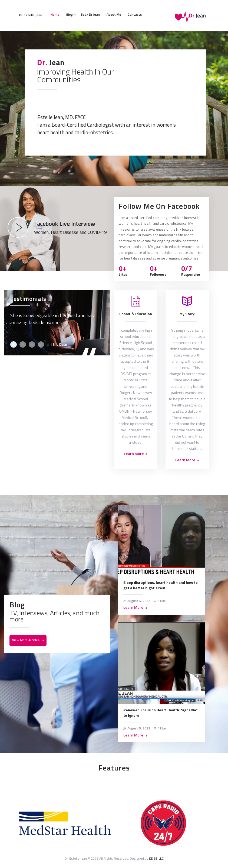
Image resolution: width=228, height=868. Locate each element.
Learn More (133, 607)
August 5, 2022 (139, 728)
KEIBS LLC (156, 858)
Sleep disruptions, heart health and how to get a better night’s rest (161, 585)
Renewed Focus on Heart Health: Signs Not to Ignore (161, 713)
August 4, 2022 (139, 601)
